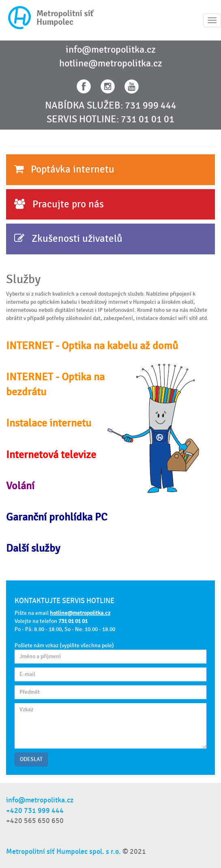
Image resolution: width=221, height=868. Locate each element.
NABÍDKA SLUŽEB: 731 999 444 (111, 106)
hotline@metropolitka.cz (111, 64)
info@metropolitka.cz (111, 50)
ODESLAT (31, 759)
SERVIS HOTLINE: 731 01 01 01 (110, 119)
